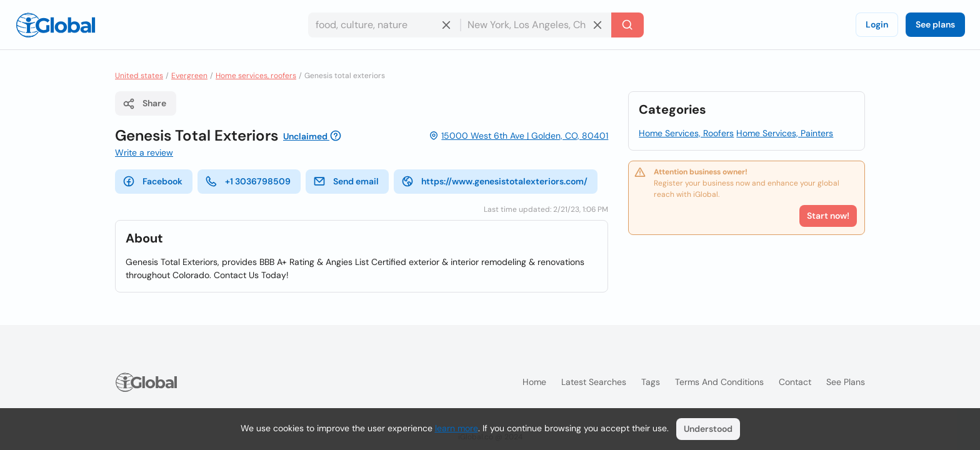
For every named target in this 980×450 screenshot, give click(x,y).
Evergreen (189, 76)
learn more (457, 428)
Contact (795, 382)
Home (534, 382)
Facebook (152, 181)
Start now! (828, 216)
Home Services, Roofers (686, 133)
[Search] (627, 25)
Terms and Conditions (719, 382)
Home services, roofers (256, 76)
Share (144, 104)
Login (877, 24)
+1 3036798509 (248, 181)
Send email (346, 181)
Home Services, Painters (785, 133)
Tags (651, 382)
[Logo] (56, 25)
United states (139, 76)
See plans (935, 24)
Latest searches (594, 382)
